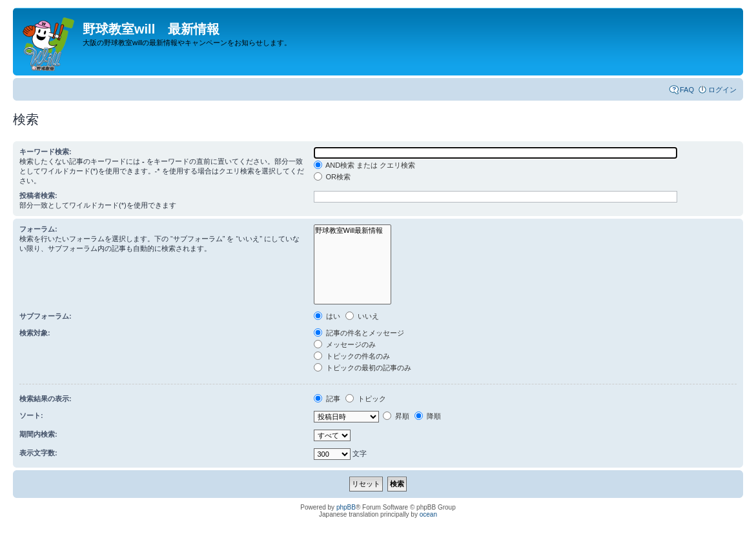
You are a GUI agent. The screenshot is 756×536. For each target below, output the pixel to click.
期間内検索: (38, 434)
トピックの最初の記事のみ (363, 368)
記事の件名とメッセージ (359, 333)
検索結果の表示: (46, 399)
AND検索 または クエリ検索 (365, 165)
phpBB (346, 507)
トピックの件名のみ (352, 356)
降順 (428, 416)
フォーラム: (38, 229)
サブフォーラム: (46, 316)
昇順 (396, 416)
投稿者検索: (38, 195)
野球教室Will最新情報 (353, 231)
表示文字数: (38, 453)
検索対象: (35, 333)
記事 (327, 399)
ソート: (31, 415)
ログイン (722, 90)
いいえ (362, 316)
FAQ (687, 90)
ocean (428, 514)
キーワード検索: (46, 152)
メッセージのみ (345, 344)
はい (327, 316)
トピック (366, 399)
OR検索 (332, 177)
